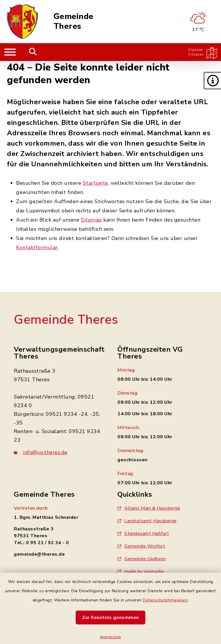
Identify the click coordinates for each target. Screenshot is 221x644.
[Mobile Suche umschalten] (33, 52)
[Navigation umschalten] (10, 52)
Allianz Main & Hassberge (149, 508)
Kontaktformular (37, 247)
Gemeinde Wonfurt (141, 546)
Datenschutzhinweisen (165, 600)
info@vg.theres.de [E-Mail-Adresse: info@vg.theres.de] (41, 452)
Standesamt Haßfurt (143, 534)
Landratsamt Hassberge (147, 521)
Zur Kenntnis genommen (110, 618)
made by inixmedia (141, 571)
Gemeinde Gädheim (142, 559)
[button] (212, 81)
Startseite (96, 183)
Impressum (111, 637)
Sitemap (91, 220)
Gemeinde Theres (74, 21)
